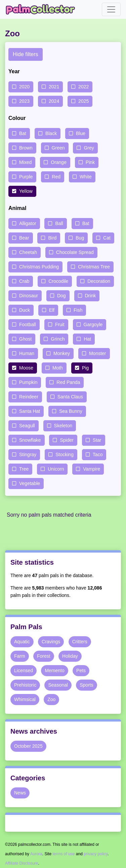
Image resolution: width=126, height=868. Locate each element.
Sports (86, 685)
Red (56, 177)
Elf (52, 310)
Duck (25, 310)
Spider (67, 440)
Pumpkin (28, 382)
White (86, 177)
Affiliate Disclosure (22, 863)
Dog (61, 296)
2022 (83, 87)
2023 (24, 101)
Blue (81, 133)
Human (27, 353)
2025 (83, 101)
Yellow (26, 191)
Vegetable (30, 483)
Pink (90, 162)
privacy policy (96, 854)
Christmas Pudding (39, 267)
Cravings (51, 642)
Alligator (28, 223)
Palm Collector (42, 9)
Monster (98, 353)
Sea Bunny (71, 411)
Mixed (25, 162)
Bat (23, 133)
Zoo (51, 699)
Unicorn (56, 469)
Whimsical (25, 699)
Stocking (65, 454)
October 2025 (28, 746)
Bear (24, 238)
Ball (59, 223)
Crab (24, 281)
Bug (80, 238)
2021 (54, 87)
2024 (54, 101)
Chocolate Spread (75, 252)
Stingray (28, 454)
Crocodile (58, 281)
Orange (59, 162)
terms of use (64, 854)
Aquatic (22, 642)
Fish (78, 310)
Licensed (24, 670)
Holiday (70, 656)
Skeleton (63, 426)
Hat (87, 339)
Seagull (27, 426)
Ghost (25, 339)
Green (58, 148)
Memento (54, 670)
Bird (52, 238)
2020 (24, 87)
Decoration (99, 281)
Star (97, 440)
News (20, 793)
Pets (81, 670)
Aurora (36, 854)
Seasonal (58, 685)
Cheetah (28, 252)
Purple (26, 177)
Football (28, 324)
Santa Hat (30, 411)
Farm (20, 656)
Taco (98, 454)
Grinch (58, 339)
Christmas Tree (94, 267)
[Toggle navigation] (111, 9)
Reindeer (29, 397)
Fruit (60, 324)
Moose (26, 368)
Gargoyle (93, 324)
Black (51, 133)
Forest (44, 656)
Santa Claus (70, 397)
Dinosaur (29, 296)
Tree (24, 469)
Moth (58, 368)
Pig (85, 368)
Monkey (62, 353)
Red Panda (68, 382)
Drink (91, 296)
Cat (107, 238)
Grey (89, 148)
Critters (80, 642)
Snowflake (30, 440)
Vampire (92, 469)
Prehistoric (25, 685)
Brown (26, 148)
